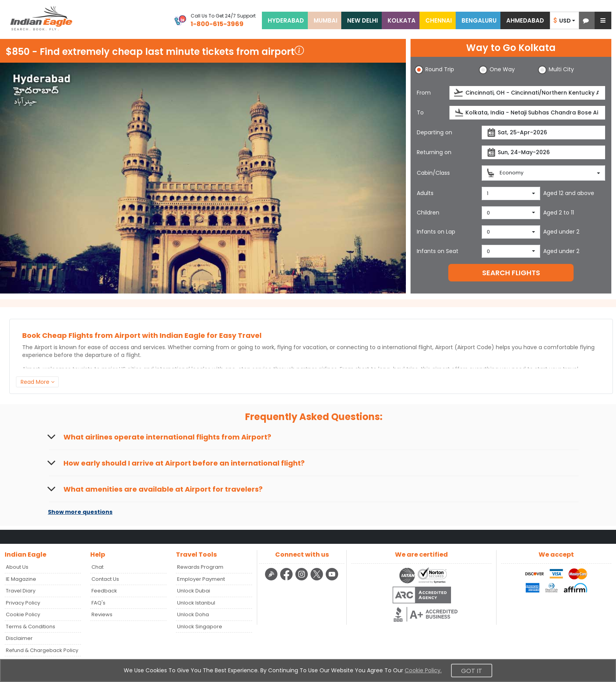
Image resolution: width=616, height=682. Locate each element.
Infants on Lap (436, 232)
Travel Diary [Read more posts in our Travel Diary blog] (21, 591)
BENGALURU (479, 20)
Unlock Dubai (194, 591)
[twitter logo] (318, 579)
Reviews (102, 614)
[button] (586, 20)
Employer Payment (201, 579)
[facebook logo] (287, 579)
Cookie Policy (23, 614)
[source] (527, 93)
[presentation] (459, 93)
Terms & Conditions (31, 627)
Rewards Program (200, 567)
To (420, 112)
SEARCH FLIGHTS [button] (511, 273)
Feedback (104, 591)
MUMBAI (326, 20)
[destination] (527, 113)
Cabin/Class (433, 173)
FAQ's (98, 603)
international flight (407, 347)
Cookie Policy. (423, 670)
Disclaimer (19, 638)
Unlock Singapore (200, 627)
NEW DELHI (362, 20)
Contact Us (105, 579)
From (424, 93)
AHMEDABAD (525, 20)
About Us (17, 567)
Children (428, 213)
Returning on (434, 152)
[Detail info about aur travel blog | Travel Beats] (272, 579)
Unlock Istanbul (196, 603)
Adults (425, 193)
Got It (472, 671)
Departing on (434, 132)
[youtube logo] (332, 579)
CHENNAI (439, 20)
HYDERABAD (286, 20)
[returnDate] (543, 152)
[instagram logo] (303, 579)
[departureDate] (543, 133)
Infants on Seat (438, 251)
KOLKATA (402, 20)
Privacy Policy (23, 603)
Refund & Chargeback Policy (42, 650)
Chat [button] (97, 567)
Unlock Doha (193, 614)
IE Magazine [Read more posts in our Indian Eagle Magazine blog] (21, 579)
